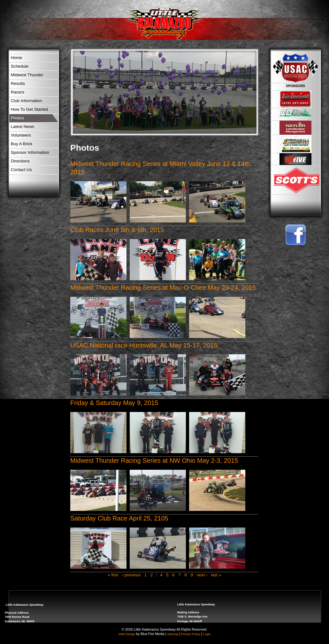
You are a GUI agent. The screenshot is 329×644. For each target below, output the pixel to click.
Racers (18, 92)
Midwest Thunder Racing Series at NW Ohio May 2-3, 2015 (154, 461)
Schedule (20, 66)
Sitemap (173, 634)
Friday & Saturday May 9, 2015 (114, 403)
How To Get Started (29, 109)
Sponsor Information (30, 152)
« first (113, 575)
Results (18, 83)
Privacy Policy (191, 634)
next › (202, 575)
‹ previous (131, 575)
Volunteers (21, 135)
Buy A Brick (22, 144)
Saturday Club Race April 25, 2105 (119, 518)
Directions (20, 161)
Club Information (27, 101)
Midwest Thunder (27, 75)
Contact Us (21, 170)
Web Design (127, 634)
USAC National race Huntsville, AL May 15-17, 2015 (144, 345)
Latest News (23, 127)
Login (207, 634)
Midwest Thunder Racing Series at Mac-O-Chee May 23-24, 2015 (163, 288)
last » (216, 575)
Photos (18, 118)
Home (17, 58)
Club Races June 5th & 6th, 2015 (117, 230)
